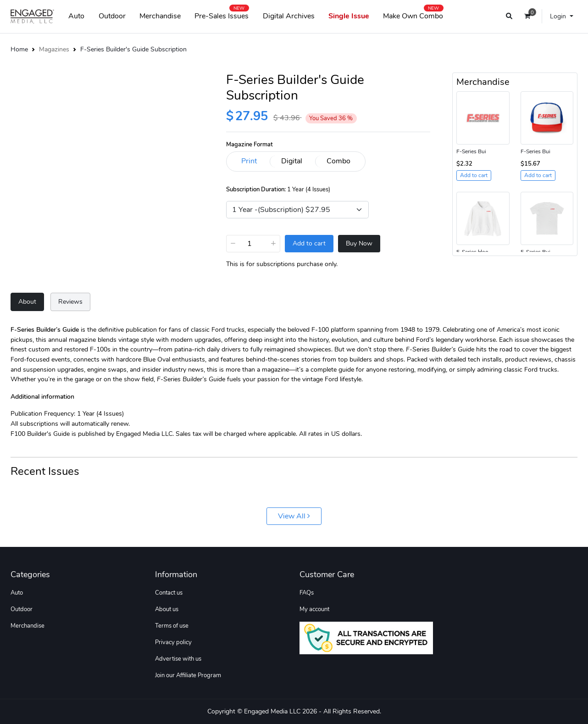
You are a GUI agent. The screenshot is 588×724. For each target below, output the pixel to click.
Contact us (169, 593)
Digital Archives (289, 16)
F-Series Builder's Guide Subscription (133, 49)
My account (314, 609)
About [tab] (27, 301)
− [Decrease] (233, 243)
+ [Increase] (273, 243)
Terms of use (172, 626)
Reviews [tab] (70, 301)
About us (167, 609)
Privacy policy (173, 642)
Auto (76, 16)
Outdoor (112, 16)
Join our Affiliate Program (188, 675)
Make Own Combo (413, 14)
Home (19, 49)
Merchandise (160, 16)
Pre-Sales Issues (222, 14)
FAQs (307, 593)
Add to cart (309, 243)
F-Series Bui (471, 151)
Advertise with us (178, 659)
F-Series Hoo (472, 252)
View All (294, 516)
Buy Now (359, 243)
